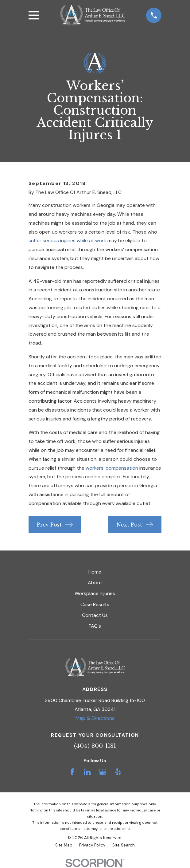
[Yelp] (118, 772)
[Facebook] (72, 772)
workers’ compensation (112, 468)
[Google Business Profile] (103, 772)
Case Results (95, 604)
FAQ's (95, 626)
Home (95, 572)
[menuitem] (64, 845)
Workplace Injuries (95, 593)
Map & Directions (95, 718)
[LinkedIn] (87, 772)
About (95, 583)
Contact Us (95, 615)
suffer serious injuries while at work (67, 241)
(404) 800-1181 (95, 746)
